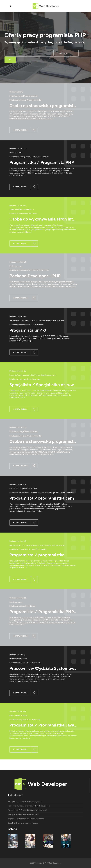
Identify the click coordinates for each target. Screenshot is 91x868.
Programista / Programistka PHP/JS (45, 612)
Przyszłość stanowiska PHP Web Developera (26, 819)
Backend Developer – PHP (35, 276)
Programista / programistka (37, 555)
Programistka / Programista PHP (42, 162)
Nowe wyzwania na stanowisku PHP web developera (29, 806)
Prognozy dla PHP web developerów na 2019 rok (27, 810)
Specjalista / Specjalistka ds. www (43, 385)
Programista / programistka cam (42, 498)
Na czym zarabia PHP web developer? (23, 814)
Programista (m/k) (28, 330)
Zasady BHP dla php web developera (23, 823)
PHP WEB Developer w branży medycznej (25, 802)
